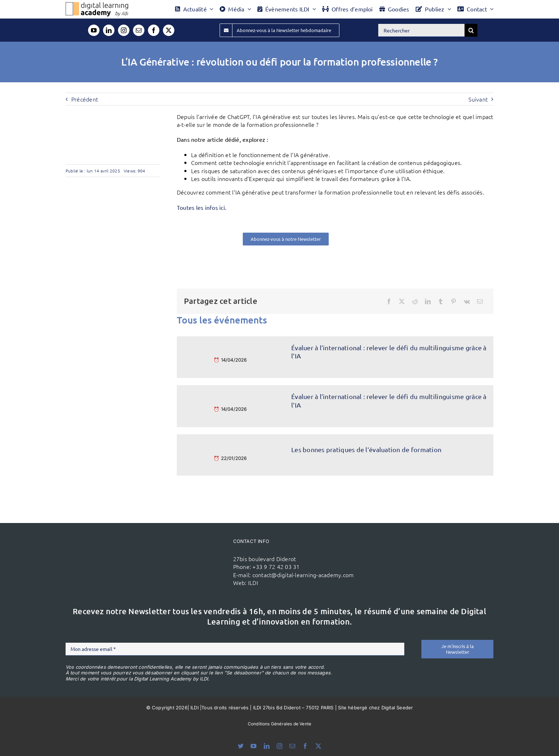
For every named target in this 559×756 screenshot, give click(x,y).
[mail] (139, 30)
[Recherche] (471, 30)
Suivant (478, 99)
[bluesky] (241, 746)
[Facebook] (389, 301)
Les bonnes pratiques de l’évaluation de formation (366, 449)
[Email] (480, 301)
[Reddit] (415, 301)
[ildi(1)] (186, 549)
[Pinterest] (453, 301)
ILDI (253, 582)
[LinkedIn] (428, 301)
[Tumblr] (441, 301)
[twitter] (169, 30)
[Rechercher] (421, 30)
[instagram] (124, 30)
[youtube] (94, 30)
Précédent (85, 99)
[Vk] (467, 301)
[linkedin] (109, 30)
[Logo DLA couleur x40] (97, 5)
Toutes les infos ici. (202, 207)
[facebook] (154, 30)
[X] (402, 301)
